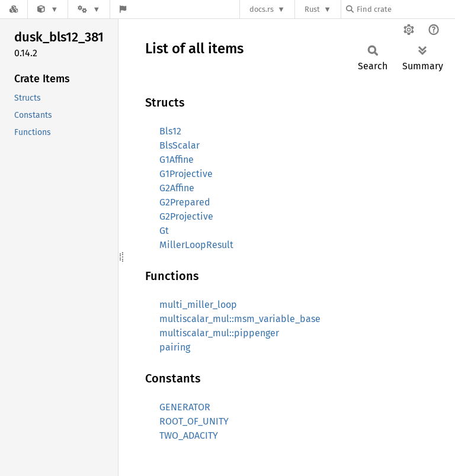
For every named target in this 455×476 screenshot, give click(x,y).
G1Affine (177, 160)
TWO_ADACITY (189, 435)
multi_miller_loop (198, 305)
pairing (175, 347)
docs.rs (262, 9)
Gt (164, 231)
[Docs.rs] (14, 9)
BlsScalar (180, 145)
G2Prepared (185, 202)
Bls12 (170, 131)
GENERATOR (185, 407)
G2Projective (186, 216)
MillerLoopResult (196, 245)
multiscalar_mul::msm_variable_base (240, 319)
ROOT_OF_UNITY (194, 421)
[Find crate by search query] (405, 9)
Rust (312, 9)
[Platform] (89, 9)
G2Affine (177, 188)
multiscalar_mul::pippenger (219, 333)
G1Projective (186, 174)
